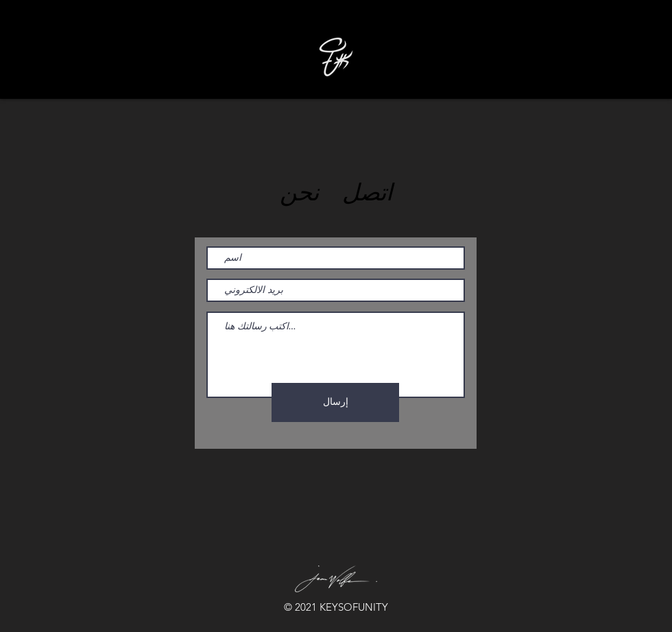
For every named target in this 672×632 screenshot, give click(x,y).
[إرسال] (335, 402)
